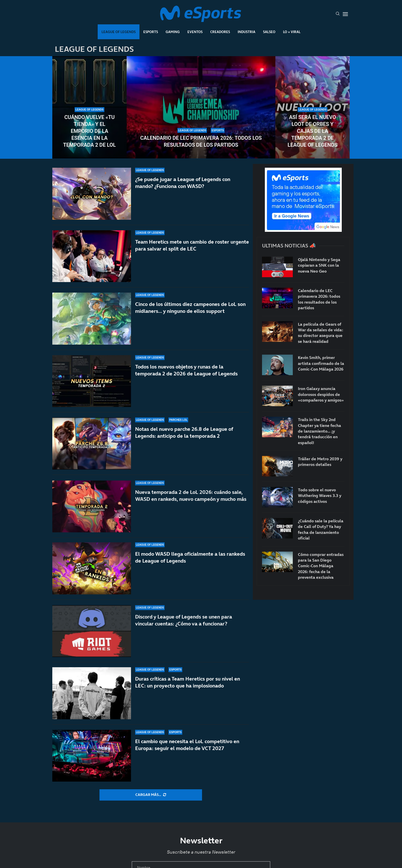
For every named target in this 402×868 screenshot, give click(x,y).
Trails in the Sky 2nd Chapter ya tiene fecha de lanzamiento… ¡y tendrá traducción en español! (319, 431)
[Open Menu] (345, 14)
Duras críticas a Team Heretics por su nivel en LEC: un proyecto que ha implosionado (188, 682)
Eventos (195, 32)
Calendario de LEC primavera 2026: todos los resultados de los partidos (201, 141)
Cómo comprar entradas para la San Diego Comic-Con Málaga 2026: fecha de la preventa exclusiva (321, 566)
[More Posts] (151, 795)
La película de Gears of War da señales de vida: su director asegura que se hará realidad (320, 333)
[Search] (338, 14)
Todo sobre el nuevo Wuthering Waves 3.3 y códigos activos (320, 496)
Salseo (269, 32)
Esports (151, 32)
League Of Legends (119, 32)
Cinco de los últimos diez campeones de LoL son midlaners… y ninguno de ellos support (190, 309)
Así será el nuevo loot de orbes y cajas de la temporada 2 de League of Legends (313, 131)
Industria (247, 32)
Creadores (220, 32)
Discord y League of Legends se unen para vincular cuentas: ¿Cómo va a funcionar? (184, 628)
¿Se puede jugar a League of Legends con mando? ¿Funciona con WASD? (183, 183)
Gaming (173, 32)
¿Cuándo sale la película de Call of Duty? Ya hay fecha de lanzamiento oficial (321, 529)
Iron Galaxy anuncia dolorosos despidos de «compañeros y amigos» (321, 394)
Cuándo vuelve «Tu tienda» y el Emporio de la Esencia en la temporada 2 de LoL (89, 131)
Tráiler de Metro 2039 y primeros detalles (320, 462)
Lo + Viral (292, 32)
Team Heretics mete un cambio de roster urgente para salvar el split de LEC (192, 245)
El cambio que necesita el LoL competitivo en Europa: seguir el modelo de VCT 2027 (187, 745)
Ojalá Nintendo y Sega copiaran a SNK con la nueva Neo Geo (319, 265)
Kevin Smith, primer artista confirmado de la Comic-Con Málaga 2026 (321, 363)
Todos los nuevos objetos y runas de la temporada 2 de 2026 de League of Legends (186, 377)
